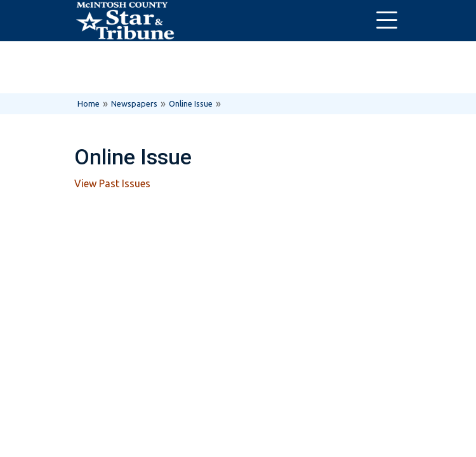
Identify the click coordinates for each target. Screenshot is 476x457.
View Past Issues (112, 183)
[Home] (125, 21)
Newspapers (134, 103)
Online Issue (191, 103)
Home (89, 103)
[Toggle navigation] (387, 21)
